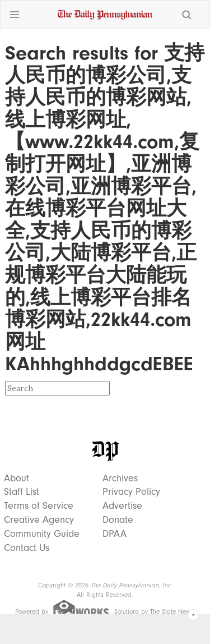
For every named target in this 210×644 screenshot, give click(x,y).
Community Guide (42, 534)
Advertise (122, 506)
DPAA (115, 534)
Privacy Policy (131, 492)
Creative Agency (39, 520)
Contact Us (27, 548)
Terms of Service (39, 506)
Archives (120, 479)
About (17, 479)
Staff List (22, 492)
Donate (118, 520)
